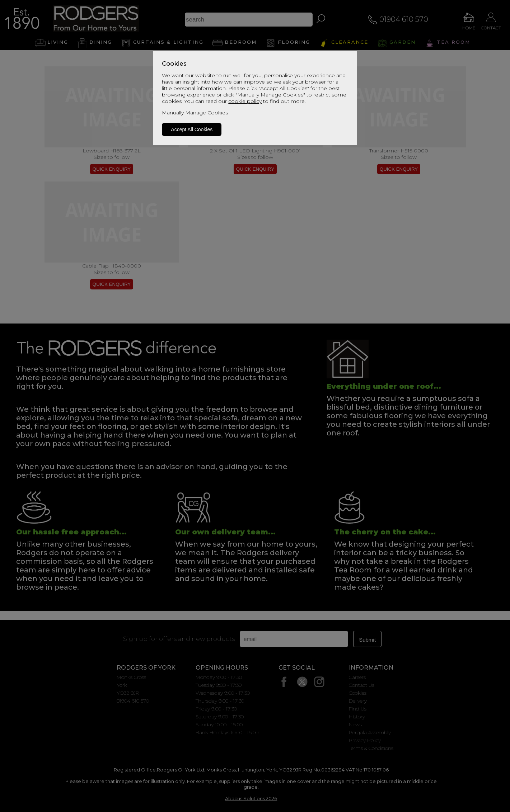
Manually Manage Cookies (195, 113)
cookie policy (245, 101)
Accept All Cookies (192, 129)
